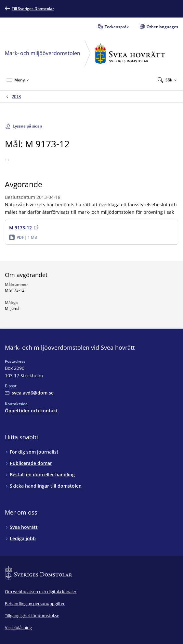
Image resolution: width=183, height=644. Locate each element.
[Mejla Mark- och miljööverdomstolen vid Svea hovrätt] (29, 393)
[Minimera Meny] (18, 80)
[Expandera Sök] (167, 80)
